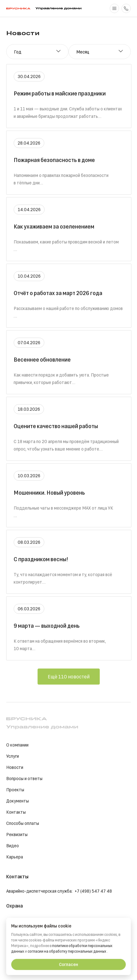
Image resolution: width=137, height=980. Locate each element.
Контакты (16, 812)
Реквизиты (17, 834)
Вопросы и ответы (24, 778)
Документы (18, 801)
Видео (13, 846)
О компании (17, 745)
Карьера (15, 857)
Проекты (15, 790)
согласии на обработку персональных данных (68, 951)
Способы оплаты (23, 823)
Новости (15, 767)
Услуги (13, 756)
